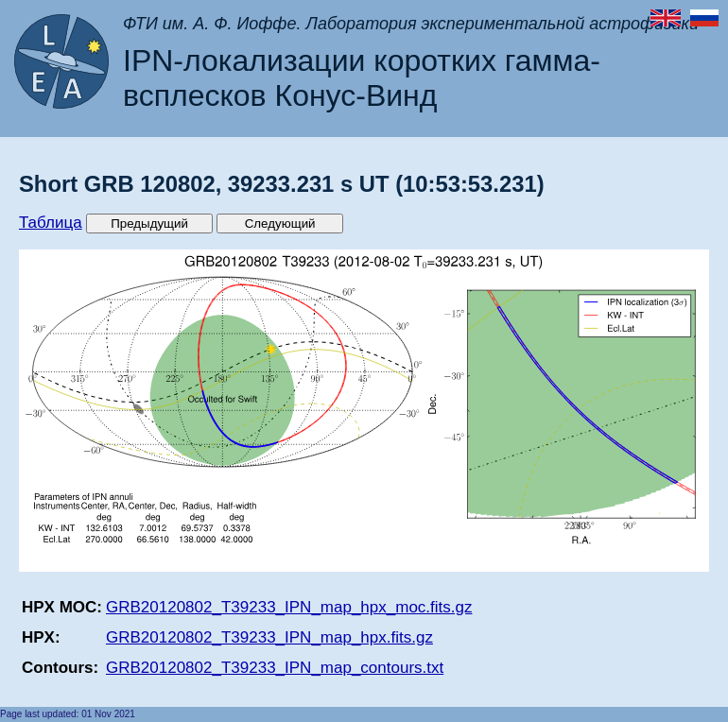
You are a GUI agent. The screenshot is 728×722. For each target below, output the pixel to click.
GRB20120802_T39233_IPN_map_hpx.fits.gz (269, 637)
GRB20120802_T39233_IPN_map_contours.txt (275, 668)
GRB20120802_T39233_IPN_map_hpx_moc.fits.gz (289, 607)
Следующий (280, 223)
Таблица (51, 223)
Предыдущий (149, 223)
